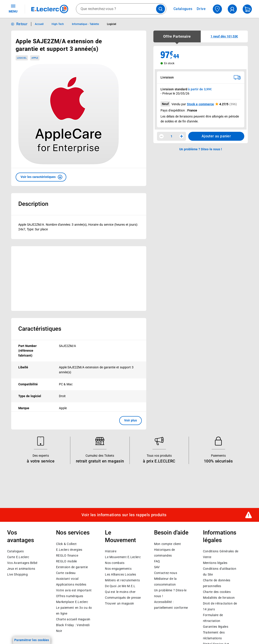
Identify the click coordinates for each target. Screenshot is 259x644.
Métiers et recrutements (122, 580)
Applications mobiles (71, 584)
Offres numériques (70, 596)
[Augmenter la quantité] (182, 136)
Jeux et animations (21, 569)
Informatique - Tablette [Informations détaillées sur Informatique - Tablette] (85, 24)
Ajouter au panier (216, 136)
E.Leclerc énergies (69, 549)
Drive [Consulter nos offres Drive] (201, 9)
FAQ (157, 561)
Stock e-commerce (200, 104)
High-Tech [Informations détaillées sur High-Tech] (58, 24)
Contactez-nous (166, 573)
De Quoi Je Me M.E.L (120, 586)
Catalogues (15, 551)
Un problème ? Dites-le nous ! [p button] (201, 149)
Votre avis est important (74, 590)
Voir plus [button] (131, 420)
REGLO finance (67, 555)
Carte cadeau (66, 573)
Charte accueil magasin (73, 619)
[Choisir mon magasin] (217, 9)
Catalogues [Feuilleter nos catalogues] (183, 9)
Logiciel (22, 58)
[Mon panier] (247, 9)
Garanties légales (216, 627)
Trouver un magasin (119, 603)
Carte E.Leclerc (18, 557)
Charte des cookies (217, 592)
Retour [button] (22, 24)
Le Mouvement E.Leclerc (123, 557)
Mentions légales (215, 563)
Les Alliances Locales (120, 574)
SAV (157, 567)
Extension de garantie (72, 567)
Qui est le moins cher (120, 592)
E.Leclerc (72, 602)
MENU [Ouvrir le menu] (13, 8)
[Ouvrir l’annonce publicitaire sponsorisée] (79, 279)
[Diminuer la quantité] (161, 136)
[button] (41, 177)
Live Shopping (17, 574)
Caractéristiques (40, 329)
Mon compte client (168, 544)
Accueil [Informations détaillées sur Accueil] (39, 24)
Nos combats (115, 563)
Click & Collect (66, 544)
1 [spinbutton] (171, 136)
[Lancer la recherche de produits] (161, 9)
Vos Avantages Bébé (22, 563)
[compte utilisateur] (232, 9)
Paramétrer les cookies (32, 640)
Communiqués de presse (123, 598)
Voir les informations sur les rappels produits (124, 515)
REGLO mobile (67, 561)
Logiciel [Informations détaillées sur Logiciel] (112, 24)
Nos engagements (118, 569)
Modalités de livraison (219, 598)
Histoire (111, 551)
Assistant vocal (67, 578)
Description (33, 204)
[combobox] (121, 9)
